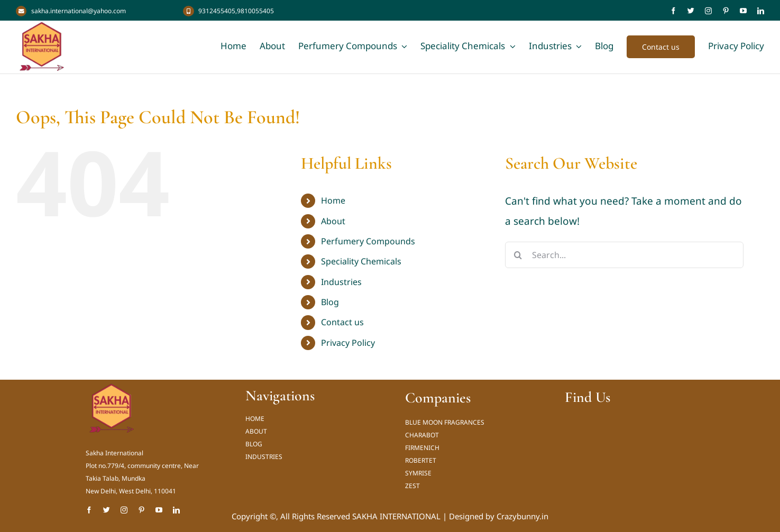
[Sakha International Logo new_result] (112, 387)
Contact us (342, 322)
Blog (330, 302)
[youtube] (743, 11)
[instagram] (708, 11)
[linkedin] (761, 11)
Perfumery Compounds (368, 241)
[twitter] (691, 11)
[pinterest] (726, 11)
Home (333, 200)
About (333, 221)
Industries (341, 282)
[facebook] (673, 11)
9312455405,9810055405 (236, 11)
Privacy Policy (348, 343)
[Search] (518, 255)
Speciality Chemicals (361, 261)
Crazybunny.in (522, 516)
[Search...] (625, 255)
